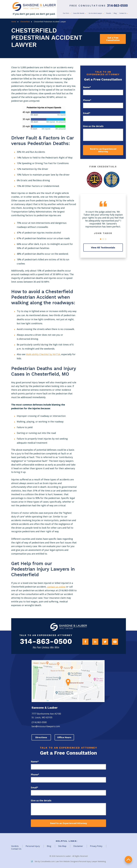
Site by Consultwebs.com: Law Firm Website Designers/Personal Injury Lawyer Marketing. (68, 862)
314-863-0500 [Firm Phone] (46, 642)
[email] (103, 118)
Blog (115, 13)
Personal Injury (33, 846)
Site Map (62, 846)
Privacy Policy (96, 846)
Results (109, 13)
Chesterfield (25, 22)
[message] (103, 135)
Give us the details (93, 126)
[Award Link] (95, 180)
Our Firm (66, 13)
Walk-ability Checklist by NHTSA (43, 354)
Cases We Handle (79, 13)
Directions (41, 737)
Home (14, 22)
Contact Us (123, 13)
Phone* (87, 100)
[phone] (103, 105)
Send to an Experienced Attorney (103, 150)
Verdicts (15, 846)
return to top (128, 859)
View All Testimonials (103, 248)
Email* (87, 113)
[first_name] (103, 92)
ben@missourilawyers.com (46, 726)
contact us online (56, 587)
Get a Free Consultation (113, 39)
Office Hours (65, 737)
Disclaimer (78, 846)
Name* (87, 87)
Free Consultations (99, 6)
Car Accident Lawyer (96, 13)
